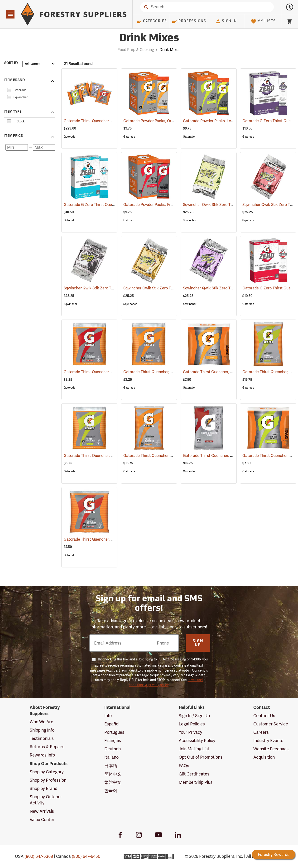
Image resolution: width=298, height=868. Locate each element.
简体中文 (113, 774)
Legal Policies (192, 724)
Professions (189, 21)
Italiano (111, 757)
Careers (261, 732)
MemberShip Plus (196, 782)
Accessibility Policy (197, 740)
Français (113, 740)
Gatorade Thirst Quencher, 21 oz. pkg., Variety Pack (115, 121)
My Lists (263, 21)
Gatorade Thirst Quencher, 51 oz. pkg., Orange (170, 456)
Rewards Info (42, 755)
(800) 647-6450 (86, 856)
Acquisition (264, 757)
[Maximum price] (44, 147)
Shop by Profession (48, 780)
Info (108, 716)
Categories (152, 21)
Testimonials (42, 738)
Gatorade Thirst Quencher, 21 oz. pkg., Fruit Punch (114, 539)
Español (112, 724)
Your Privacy (190, 732)
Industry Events (268, 740)
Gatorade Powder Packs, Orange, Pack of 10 (168, 121)
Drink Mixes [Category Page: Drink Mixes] (149, 39)
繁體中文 (113, 782)
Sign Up (198, 643)
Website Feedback (271, 749)
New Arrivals (42, 811)
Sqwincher (190, 220)
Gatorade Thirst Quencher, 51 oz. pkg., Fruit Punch (233, 456)
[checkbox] (9, 89)
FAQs (184, 766)
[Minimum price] (17, 147)
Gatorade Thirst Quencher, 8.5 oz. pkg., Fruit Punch (115, 372)
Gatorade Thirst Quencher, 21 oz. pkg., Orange (230, 372)
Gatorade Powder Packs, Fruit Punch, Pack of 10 (172, 205)
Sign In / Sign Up (194, 716)
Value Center (42, 819)
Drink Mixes (170, 50)
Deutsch (113, 749)
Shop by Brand (43, 788)
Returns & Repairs (47, 747)
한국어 (111, 791)
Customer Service (271, 724)
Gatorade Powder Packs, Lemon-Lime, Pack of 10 (232, 121)
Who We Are (41, 722)
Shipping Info (42, 730)
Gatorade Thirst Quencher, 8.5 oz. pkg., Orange (171, 372)
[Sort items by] (39, 64)
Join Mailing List (194, 749)
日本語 (111, 766)
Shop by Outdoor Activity (46, 800)
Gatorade (70, 137)
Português (114, 732)
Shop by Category (47, 772)
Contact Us (264, 716)
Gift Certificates (194, 774)
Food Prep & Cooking (136, 50)
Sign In (226, 21)
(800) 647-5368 (39, 856)
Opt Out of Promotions (201, 757)
